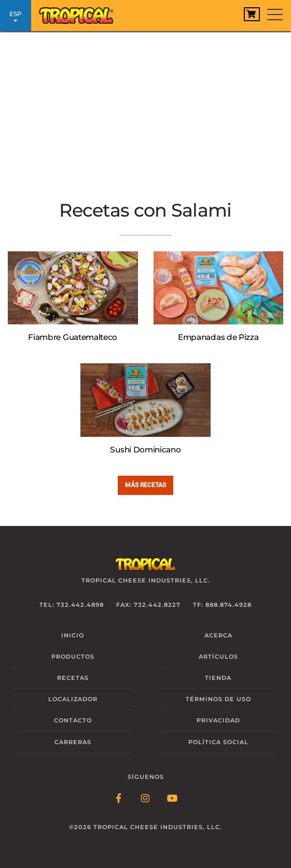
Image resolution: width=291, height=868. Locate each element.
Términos (218, 699)
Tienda (218, 678)
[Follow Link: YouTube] (173, 799)
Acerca (218, 635)
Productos (73, 657)
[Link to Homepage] (80, 13)
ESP (16, 17)
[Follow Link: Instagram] (146, 799)
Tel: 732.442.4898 (72, 605)
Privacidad (218, 720)
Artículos (218, 657)
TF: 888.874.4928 (222, 605)
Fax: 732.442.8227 (148, 605)
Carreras (73, 742)
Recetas (73, 678)
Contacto (73, 720)
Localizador (73, 699)
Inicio (73, 635)
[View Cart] (252, 14)
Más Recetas (145, 485)
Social (218, 742)
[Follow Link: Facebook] (119, 799)
